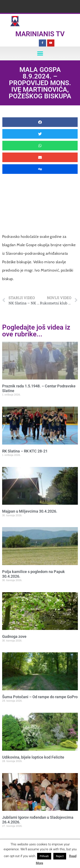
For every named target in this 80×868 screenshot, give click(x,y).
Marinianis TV (40, 34)
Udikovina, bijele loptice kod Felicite (33, 757)
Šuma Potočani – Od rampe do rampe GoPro (40, 697)
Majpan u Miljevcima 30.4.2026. (30, 511)
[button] (40, 53)
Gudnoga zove (14, 636)
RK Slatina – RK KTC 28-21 (25, 451)
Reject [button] (60, 856)
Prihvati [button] (44, 856)
